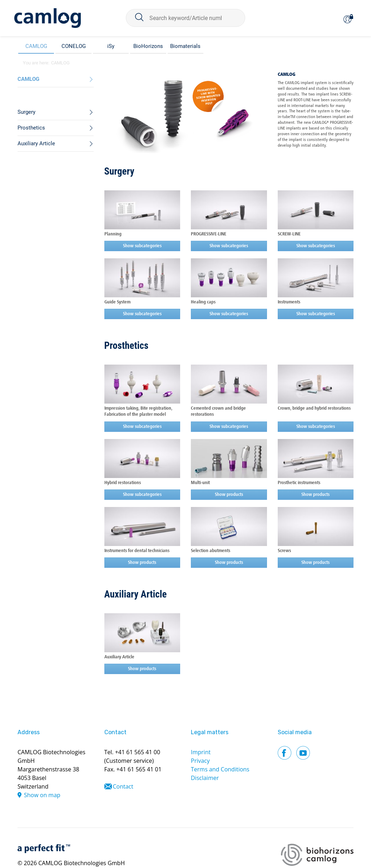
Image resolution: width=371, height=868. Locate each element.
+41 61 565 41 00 (138, 752)
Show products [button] (229, 495)
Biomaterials (185, 46)
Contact (123, 786)
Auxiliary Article (136, 594)
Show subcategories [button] (142, 246)
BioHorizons (148, 46)
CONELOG (74, 46)
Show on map (42, 795)
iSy (111, 46)
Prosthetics (127, 346)
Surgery (119, 171)
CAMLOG (36, 46)
